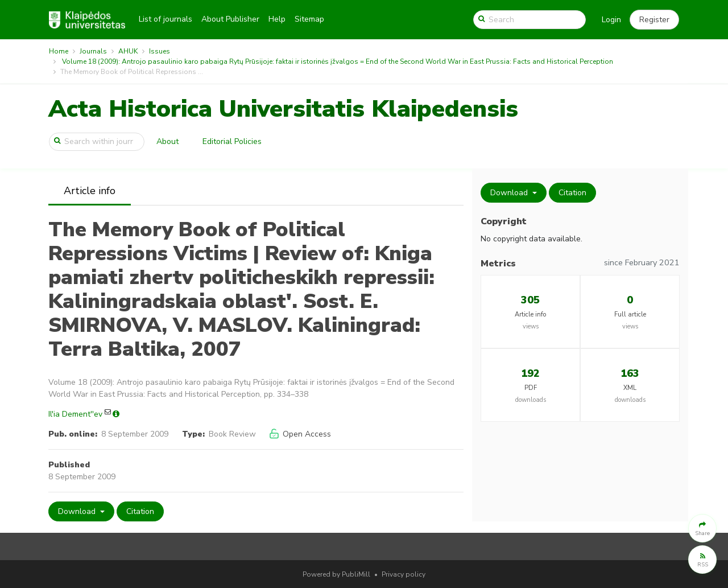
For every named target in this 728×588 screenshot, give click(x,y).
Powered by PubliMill (336, 574)
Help (277, 19)
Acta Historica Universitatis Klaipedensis (283, 109)
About (167, 141)
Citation (140, 511)
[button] (654, 20)
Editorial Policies (232, 141)
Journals (93, 51)
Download (78, 511)
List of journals (166, 19)
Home (59, 51)
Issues (160, 51)
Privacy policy (404, 574)
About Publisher (230, 19)
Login (611, 20)
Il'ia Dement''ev (75, 414)
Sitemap (309, 19)
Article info (90, 191)
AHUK (128, 51)
